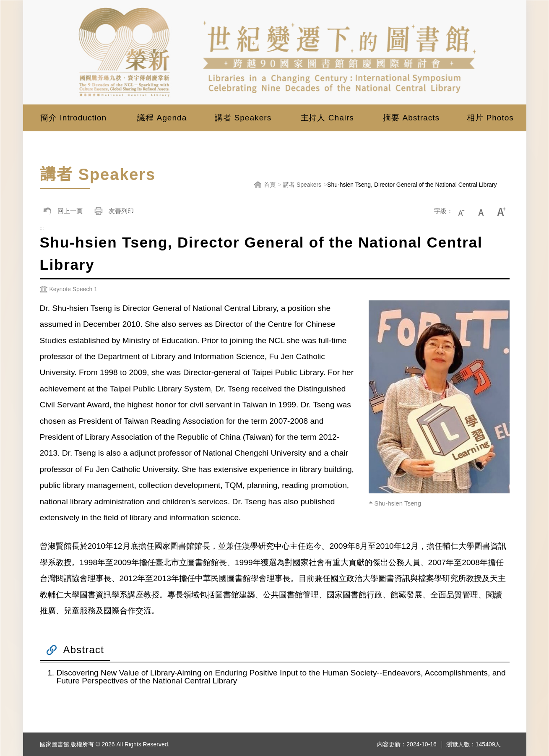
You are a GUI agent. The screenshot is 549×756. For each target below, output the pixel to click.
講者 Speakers (302, 185)
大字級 (502, 211)
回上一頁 (61, 211)
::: (42, 227)
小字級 (465, 211)
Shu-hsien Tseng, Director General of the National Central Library (412, 185)
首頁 (270, 185)
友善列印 (112, 211)
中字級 (484, 211)
